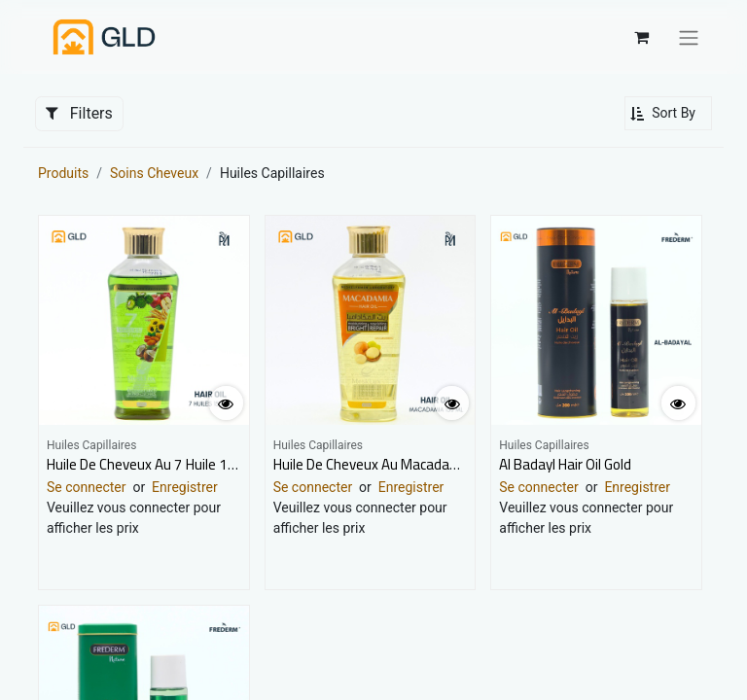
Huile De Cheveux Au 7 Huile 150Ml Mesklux (180, 464)
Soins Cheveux (154, 173)
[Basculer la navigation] (689, 37)
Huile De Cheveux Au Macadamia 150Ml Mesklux (422, 464)
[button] (668, 113)
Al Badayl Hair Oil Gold (565, 464)
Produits (63, 173)
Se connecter (86, 487)
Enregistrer (185, 487)
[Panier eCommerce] (641, 37)
